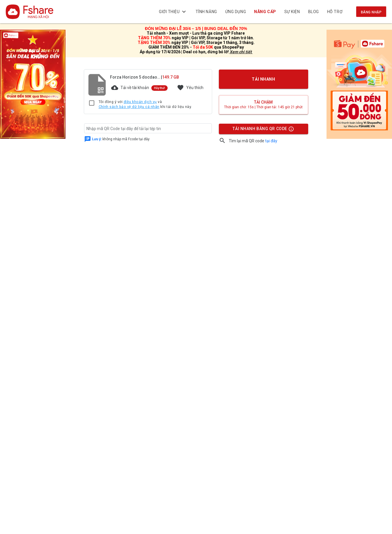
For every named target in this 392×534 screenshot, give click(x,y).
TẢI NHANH (263, 79)
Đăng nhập (371, 12)
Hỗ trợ (335, 12)
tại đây (271, 141)
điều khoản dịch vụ (140, 102)
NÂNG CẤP (265, 12)
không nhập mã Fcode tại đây (121, 139)
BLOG (314, 12)
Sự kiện (292, 12)
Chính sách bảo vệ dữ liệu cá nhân (129, 107)
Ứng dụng (236, 12)
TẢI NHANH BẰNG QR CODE (263, 130)
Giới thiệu (173, 12)
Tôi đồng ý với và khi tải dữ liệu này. (145, 105)
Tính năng (206, 12)
